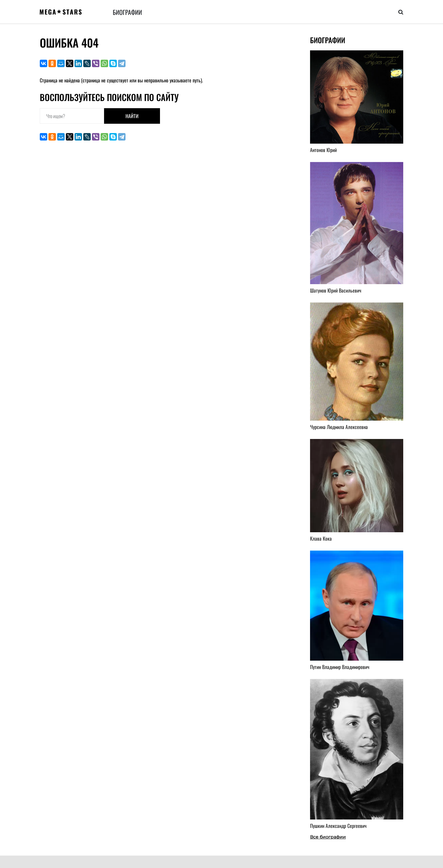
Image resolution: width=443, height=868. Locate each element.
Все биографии (328, 837)
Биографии (127, 12)
